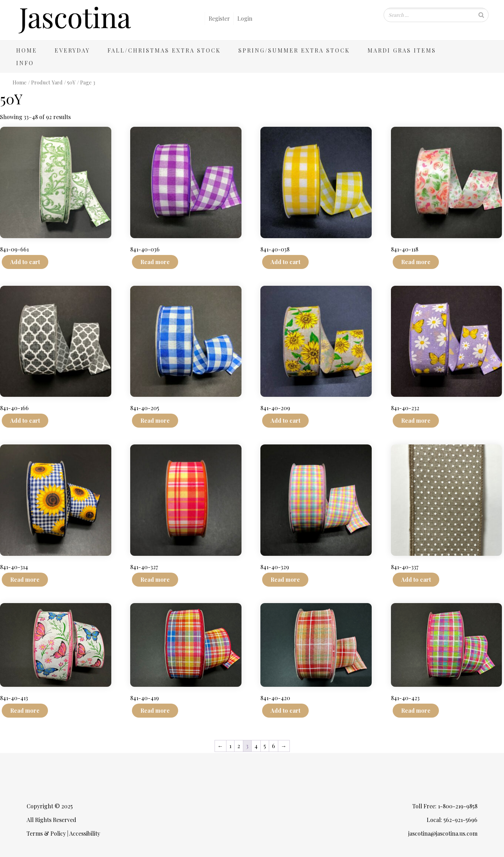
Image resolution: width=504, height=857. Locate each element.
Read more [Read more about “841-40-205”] (155, 420)
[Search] (481, 15)
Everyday (72, 50)
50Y (71, 82)
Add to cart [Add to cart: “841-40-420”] (285, 710)
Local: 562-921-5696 (452, 820)
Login (245, 18)
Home (27, 50)
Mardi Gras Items (402, 50)
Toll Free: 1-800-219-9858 (445, 806)
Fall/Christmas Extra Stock (164, 50)
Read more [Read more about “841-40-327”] (155, 579)
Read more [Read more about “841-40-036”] (155, 262)
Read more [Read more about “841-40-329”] (285, 579)
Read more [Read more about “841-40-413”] (25, 710)
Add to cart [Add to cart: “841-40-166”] (25, 420)
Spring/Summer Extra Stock (294, 50)
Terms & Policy (46, 833)
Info (25, 63)
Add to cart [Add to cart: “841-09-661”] (25, 262)
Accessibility (85, 833)
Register (219, 18)
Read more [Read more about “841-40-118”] (416, 262)
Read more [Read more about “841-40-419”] (155, 710)
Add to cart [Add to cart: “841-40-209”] (285, 420)
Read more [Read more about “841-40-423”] (416, 710)
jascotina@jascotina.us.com (443, 833)
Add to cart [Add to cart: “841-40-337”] (416, 579)
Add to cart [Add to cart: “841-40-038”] (285, 262)
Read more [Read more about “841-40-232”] (416, 420)
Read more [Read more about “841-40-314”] (25, 579)
